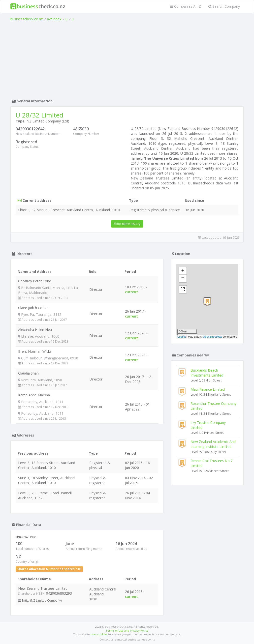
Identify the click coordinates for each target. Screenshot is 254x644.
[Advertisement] (127, 59)
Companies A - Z (185, 6)
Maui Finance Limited (208, 389)
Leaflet (182, 337)
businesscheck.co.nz (27, 19)
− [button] (183, 278)
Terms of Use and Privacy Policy (127, 630)
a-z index (54, 19)
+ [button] (183, 271)
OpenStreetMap (213, 337)
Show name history (127, 224)
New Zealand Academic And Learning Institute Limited (213, 444)
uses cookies (99, 634)
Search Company (224, 6)
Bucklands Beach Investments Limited (207, 373)
